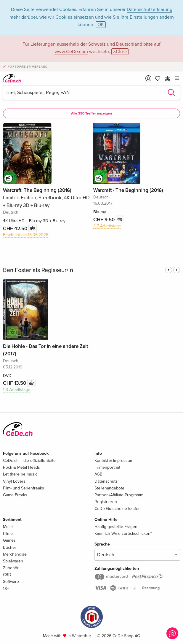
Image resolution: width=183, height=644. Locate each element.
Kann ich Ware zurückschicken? (123, 534)
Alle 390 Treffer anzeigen (91, 113)
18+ (6, 589)
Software (11, 582)
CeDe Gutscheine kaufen (118, 509)
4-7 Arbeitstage (107, 226)
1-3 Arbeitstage (17, 390)
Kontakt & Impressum (114, 461)
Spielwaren (13, 561)
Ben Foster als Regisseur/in (38, 270)
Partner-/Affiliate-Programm (119, 495)
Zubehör (11, 568)
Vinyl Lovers (14, 481)
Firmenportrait (107, 467)
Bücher (10, 547)
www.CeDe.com (71, 52)
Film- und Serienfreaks (24, 488)
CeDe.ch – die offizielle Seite (29, 461)
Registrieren (106, 502)
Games (9, 540)
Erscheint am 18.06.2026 (26, 235)
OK (101, 25)
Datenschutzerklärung (150, 9)
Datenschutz (106, 481)
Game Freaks (15, 495)
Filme (8, 534)
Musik (8, 527)
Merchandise (15, 554)
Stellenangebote (109, 488)
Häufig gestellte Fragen (116, 527)
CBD (7, 575)
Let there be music (20, 474)
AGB (98, 474)
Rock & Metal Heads (21, 467)
